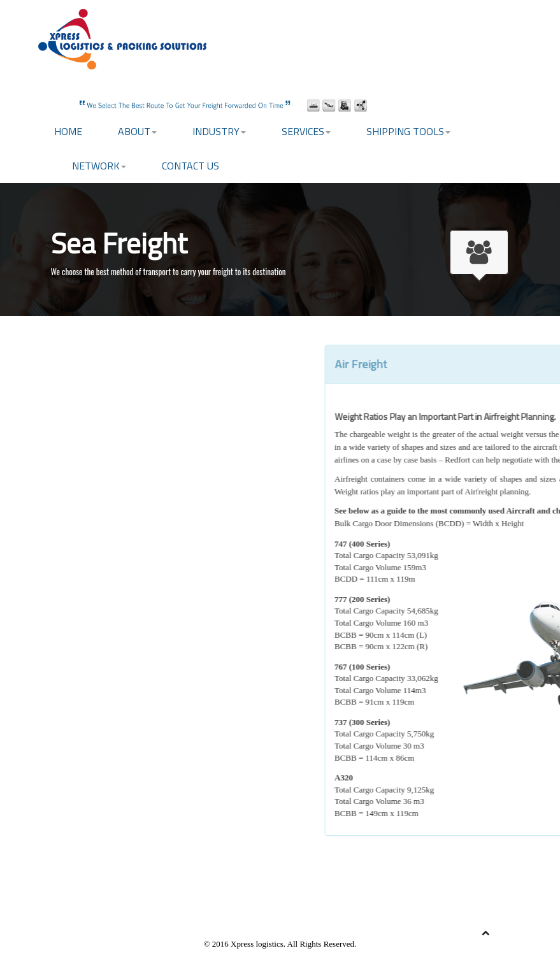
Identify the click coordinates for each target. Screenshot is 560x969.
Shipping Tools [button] (408, 131)
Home (68, 131)
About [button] (137, 131)
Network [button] (99, 166)
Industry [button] (219, 131)
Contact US (190, 166)
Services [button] (306, 131)
